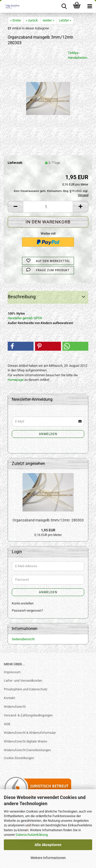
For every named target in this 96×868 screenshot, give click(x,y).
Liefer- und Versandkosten (23, 681)
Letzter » (65, 20)
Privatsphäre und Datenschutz (26, 689)
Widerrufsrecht (15, 707)
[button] (15, 207)
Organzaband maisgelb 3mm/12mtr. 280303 (48, 520)
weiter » (48, 20)
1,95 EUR (48, 530)
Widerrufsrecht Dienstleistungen (27, 750)
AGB (7, 724)
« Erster (16, 20)
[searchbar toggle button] (64, 6)
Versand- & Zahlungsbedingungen (28, 715)
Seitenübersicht (23, 639)
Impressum (12, 672)
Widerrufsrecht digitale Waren (25, 741)
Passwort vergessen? (27, 610)
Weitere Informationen (48, 858)
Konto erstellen (23, 603)
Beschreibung (22, 297)
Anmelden (48, 434)
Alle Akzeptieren (48, 845)
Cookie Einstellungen (19, 758)
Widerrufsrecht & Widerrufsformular (30, 733)
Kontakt (9, 698)
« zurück (32, 20)
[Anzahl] (48, 207)
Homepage (16, 380)
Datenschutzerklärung (32, 835)
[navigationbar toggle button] (90, 6)
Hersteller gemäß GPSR (25, 318)
